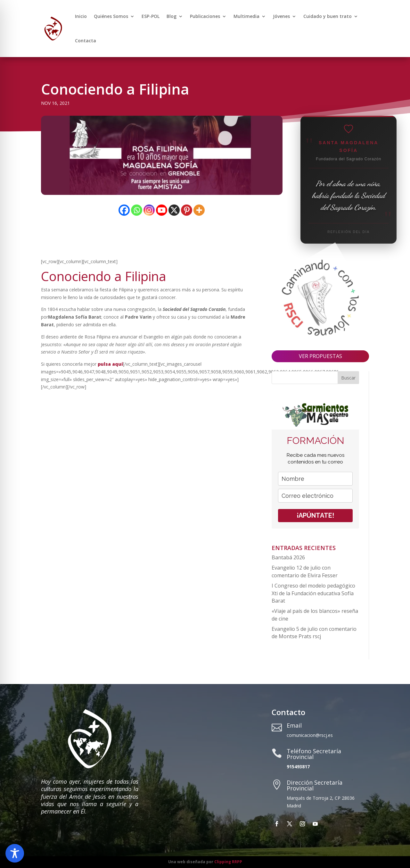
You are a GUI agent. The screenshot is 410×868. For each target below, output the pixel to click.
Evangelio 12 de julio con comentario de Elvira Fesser (305, 572)
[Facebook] (124, 210)
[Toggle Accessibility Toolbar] (15, 853)
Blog (172, 16)
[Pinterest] (187, 210)
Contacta (86, 41)
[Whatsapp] (137, 210)
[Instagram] (149, 210)
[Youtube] (162, 210)
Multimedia (246, 16)
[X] (174, 210)
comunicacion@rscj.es (310, 735)
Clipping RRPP (228, 862)
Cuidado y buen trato (328, 16)
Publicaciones (205, 16)
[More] (199, 210)
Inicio (81, 16)
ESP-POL (151, 16)
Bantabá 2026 (288, 557)
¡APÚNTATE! (315, 515)
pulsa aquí (110, 364)
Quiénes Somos (111, 16)
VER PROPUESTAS (320, 356)
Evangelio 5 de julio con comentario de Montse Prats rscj (314, 633)
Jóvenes (281, 16)
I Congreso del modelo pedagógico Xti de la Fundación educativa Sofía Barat (313, 593)
